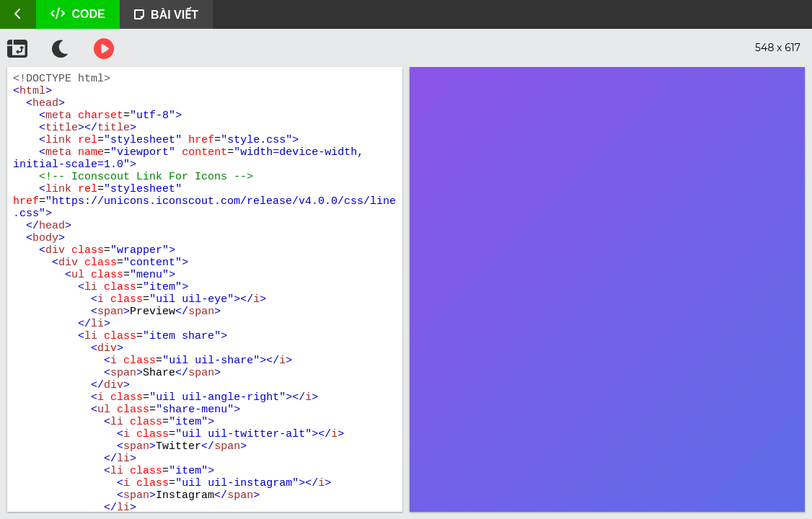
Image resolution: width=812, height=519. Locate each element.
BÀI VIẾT (166, 15)
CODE (78, 14)
